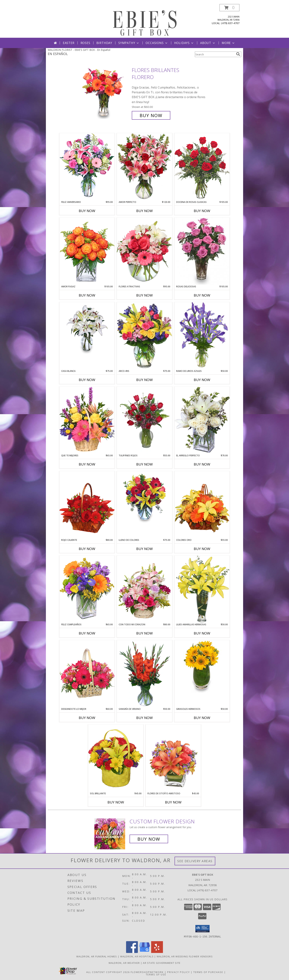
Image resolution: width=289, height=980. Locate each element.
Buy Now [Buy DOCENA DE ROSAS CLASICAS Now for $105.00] (202, 211)
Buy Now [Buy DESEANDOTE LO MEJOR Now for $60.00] (87, 718)
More (228, 43)
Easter (69, 43)
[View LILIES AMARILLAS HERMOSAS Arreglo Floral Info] (202, 589)
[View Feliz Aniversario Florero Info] (87, 167)
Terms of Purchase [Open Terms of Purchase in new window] (208, 972)
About (208, 43)
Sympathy (129, 43)
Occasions (157, 43)
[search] (238, 54)
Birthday (104, 43)
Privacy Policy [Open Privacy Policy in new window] (179, 972)
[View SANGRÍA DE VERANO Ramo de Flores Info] (144, 674)
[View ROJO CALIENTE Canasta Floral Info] (87, 505)
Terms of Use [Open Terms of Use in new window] (156, 974)
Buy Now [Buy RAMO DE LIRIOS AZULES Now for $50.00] (202, 380)
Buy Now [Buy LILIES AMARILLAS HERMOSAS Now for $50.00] (202, 633)
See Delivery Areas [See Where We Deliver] (195, 861)
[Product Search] (215, 54)
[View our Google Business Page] (144, 952)
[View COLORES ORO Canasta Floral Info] (202, 505)
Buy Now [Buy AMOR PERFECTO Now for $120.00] (144, 211)
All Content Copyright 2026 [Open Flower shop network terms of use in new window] (108, 972)
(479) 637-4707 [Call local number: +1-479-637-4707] (230, 23)
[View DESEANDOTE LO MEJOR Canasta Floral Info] (87, 674)
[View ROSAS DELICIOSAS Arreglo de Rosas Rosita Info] (202, 251)
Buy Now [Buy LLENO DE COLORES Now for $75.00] (144, 549)
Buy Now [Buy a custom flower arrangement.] (149, 839)
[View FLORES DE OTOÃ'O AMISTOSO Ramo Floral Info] (173, 758)
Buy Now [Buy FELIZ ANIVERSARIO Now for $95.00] (87, 211)
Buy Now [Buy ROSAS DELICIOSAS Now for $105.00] (202, 295)
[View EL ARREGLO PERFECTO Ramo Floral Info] (202, 420)
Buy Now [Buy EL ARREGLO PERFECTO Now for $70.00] (202, 464)
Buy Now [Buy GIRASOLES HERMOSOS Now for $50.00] (202, 718)
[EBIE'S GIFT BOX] (145, 21)
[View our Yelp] (157, 952)
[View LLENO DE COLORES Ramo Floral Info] (144, 498)
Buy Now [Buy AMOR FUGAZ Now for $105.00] (87, 295)
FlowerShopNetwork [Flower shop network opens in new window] (147, 972)
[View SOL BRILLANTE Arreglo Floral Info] (116, 758)
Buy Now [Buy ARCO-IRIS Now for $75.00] (144, 380)
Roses (85, 43)
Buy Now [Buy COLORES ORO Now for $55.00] (202, 549)
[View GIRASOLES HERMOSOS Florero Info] (202, 667)
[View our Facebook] (132, 952)
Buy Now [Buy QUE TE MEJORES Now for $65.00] (87, 464)
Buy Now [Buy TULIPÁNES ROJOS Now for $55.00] (144, 464)
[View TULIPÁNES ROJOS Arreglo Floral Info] (144, 420)
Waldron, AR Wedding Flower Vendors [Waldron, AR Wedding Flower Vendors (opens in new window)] (185, 956)
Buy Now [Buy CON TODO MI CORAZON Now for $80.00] (144, 633)
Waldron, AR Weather (124, 963)
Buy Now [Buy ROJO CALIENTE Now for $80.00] (87, 549)
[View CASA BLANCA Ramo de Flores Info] (87, 329)
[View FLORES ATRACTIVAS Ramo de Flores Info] (144, 251)
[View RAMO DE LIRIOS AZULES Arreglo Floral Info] (202, 336)
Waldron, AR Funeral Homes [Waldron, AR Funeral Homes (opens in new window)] (97, 956)
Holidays (184, 43)
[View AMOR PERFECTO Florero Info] (144, 167)
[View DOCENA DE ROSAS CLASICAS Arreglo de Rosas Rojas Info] (202, 167)
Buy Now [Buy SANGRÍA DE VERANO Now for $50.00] (144, 718)
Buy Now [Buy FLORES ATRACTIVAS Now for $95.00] (144, 295)
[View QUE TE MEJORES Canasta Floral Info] (87, 420)
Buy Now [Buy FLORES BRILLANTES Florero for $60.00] (151, 115)
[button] (229, 8)
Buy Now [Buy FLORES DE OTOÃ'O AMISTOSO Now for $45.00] (173, 802)
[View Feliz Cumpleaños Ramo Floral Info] (87, 589)
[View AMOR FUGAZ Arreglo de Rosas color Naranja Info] (87, 251)
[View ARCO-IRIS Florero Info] (144, 336)
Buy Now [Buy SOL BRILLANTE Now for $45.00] (116, 802)
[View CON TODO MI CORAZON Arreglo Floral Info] (144, 589)
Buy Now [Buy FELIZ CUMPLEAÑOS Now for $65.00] (87, 633)
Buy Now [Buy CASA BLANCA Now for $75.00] (87, 380)
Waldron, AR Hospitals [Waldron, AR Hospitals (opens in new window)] (137, 956)
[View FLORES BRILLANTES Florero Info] (106, 93)
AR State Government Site (162, 963)
